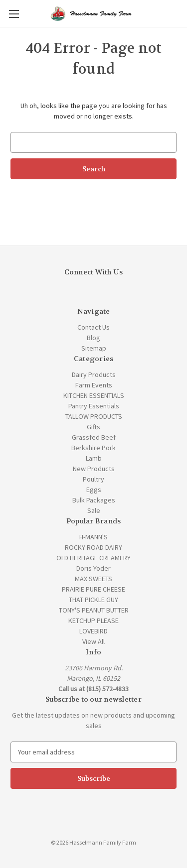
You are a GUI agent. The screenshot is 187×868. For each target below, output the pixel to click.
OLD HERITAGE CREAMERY (93, 558)
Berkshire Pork (93, 448)
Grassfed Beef (94, 437)
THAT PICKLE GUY (93, 600)
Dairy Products (94, 374)
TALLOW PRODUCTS (94, 416)
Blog (93, 338)
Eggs (94, 490)
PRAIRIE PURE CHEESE (93, 589)
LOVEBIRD (93, 631)
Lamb (94, 458)
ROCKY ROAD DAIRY (93, 547)
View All (93, 641)
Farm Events (94, 385)
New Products (94, 469)
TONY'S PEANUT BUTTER (94, 610)
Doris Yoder (93, 568)
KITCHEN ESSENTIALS (94, 395)
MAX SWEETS (93, 579)
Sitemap (94, 348)
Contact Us (93, 327)
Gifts (93, 427)
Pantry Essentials (94, 406)
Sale (94, 510)
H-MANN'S (93, 537)
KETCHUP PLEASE (93, 620)
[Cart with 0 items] (182, 13)
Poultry (93, 479)
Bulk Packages (94, 500)
